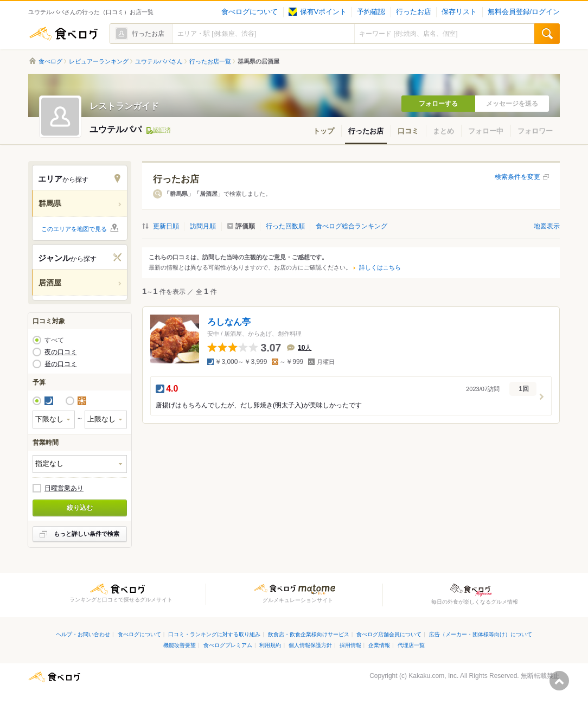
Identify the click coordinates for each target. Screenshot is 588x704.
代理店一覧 (411, 645)
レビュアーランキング (99, 61)
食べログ (63, 34)
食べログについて (250, 12)
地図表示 (547, 226)
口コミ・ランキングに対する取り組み (214, 634)
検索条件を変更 (517, 177)
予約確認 (371, 12)
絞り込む (80, 508)
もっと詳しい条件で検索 (87, 534)
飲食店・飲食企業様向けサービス (309, 634)
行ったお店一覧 (210, 61)
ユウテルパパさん (159, 61)
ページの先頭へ (559, 681)
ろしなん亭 (229, 322)
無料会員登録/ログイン (524, 12)
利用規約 (270, 645)
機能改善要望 (180, 645)
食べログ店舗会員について (389, 634)
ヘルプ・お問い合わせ (83, 634)
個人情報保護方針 (310, 645)
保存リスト (459, 12)
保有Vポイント (318, 12)
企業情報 (379, 645)
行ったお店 (414, 12)
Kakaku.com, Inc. (433, 676)
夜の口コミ (61, 352)
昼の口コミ (61, 364)
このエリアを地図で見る (74, 229)
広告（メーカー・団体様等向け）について (481, 634)
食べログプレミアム (228, 645)
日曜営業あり (64, 488)
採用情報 (350, 645)
